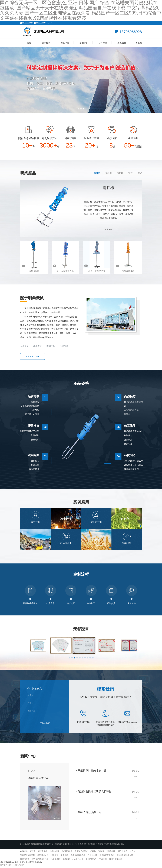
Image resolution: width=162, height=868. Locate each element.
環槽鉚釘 (66, 861)
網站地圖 (91, 846)
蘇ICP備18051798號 (71, 846)
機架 (140, 173)
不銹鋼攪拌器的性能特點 (92, 772)
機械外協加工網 (115, 861)
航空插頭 (64, 857)
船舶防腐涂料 (91, 861)
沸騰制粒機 (54, 853)
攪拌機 (97, 173)
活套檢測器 (55, 861)
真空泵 (33, 853)
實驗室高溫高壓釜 (28, 857)
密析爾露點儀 (67, 853)
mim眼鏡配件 (78, 861)
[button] (78, 109)
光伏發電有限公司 (107, 857)
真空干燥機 (43, 853)
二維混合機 (92, 857)
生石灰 (133, 853)
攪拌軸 (120, 173)
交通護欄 (103, 861)
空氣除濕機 (111, 853)
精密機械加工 (43, 857)
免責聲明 (84, 846)
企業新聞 (125, 757)
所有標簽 (100, 846)
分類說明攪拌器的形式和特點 (95, 793)
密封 (130, 173)
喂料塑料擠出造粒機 (40, 861)
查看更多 (108, 230)
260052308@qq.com (44, 23)
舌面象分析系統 (81, 853)
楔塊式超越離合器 (78, 857)
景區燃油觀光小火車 (125, 857)
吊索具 (93, 853)
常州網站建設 (119, 846)
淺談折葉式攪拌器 (38, 780)
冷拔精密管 (25, 861)
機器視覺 (55, 857)
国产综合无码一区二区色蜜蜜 (12, 867)
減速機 (109, 173)
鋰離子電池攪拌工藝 (89, 814)
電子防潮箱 (123, 853)
